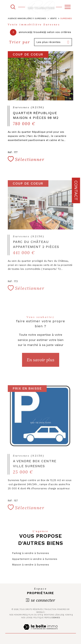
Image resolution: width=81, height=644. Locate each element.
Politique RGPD (41, 618)
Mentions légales (53, 615)
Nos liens (26, 618)
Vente (53, 18)
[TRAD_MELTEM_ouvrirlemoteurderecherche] (13, 7)
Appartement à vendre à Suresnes (35, 559)
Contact (76, 190)
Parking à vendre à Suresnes (31, 553)
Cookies (56, 618)
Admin (68, 615)
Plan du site (35, 615)
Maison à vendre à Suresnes (31, 565)
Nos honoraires (18, 615)
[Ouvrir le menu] (68, 7)
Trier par (20, 42)
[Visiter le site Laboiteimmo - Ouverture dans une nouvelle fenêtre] (40, 631)
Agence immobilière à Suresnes (27, 18)
